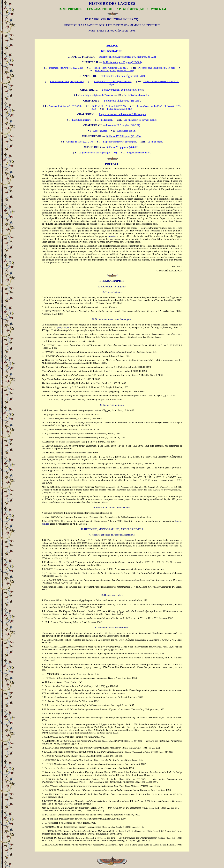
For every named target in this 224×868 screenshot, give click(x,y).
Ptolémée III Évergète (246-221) (123, 125)
